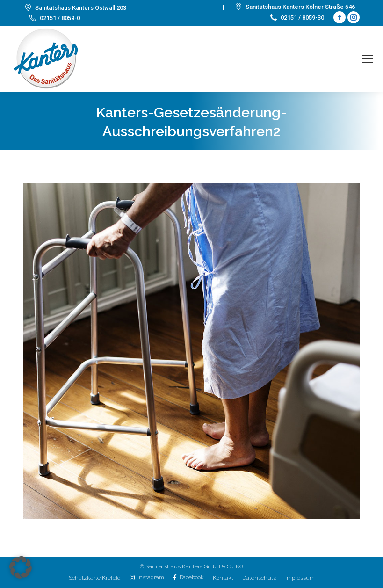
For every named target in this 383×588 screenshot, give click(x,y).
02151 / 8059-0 (54, 18)
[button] (21, 567)
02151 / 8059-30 (296, 18)
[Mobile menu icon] (368, 59)
